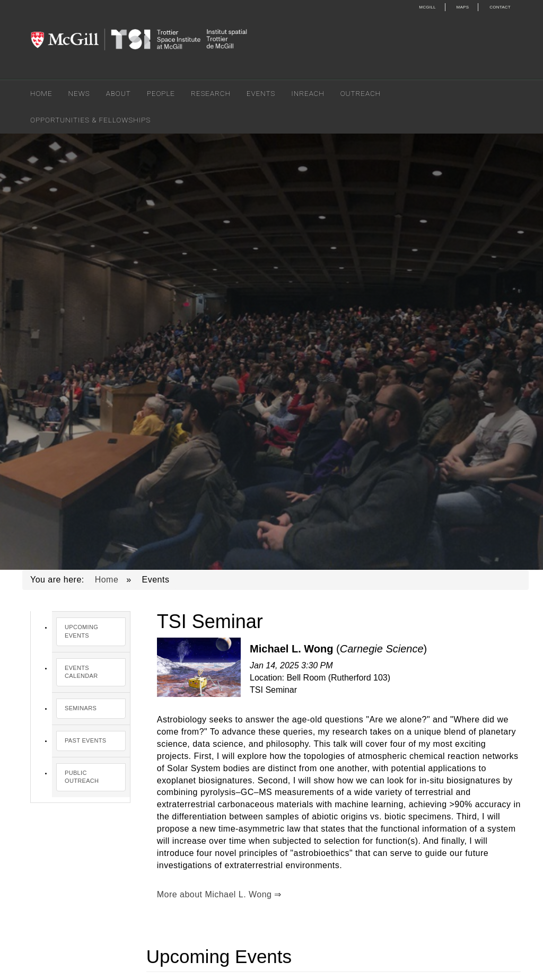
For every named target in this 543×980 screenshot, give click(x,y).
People (161, 93)
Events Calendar (81, 672)
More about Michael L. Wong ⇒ (219, 894)
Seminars (81, 708)
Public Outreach (82, 777)
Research (211, 93)
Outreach (361, 93)
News (79, 93)
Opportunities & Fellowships (90, 120)
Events (261, 93)
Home (41, 93)
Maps (463, 7)
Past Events (85, 740)
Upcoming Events (81, 631)
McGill (427, 7)
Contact (500, 7)
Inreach (308, 93)
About (119, 93)
